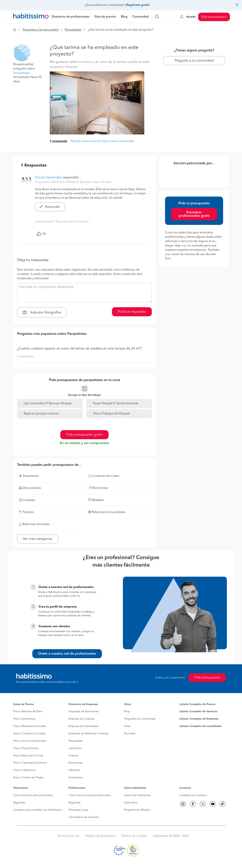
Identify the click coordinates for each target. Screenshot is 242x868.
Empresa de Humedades (83, 726)
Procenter (130, 734)
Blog (127, 711)
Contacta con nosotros (193, 795)
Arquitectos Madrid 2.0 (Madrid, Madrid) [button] (63, 182)
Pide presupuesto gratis (84, 435)
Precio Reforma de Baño (28, 711)
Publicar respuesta (132, 312)
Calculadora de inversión (84, 817)
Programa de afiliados (137, 810)
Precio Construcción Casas (29, 734)
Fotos (127, 726)
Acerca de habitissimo (137, 795)
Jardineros (75, 748)
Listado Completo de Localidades (200, 726)
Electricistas (76, 763)
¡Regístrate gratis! (137, 5)
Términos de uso (68, 836)
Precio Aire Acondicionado (30, 741)
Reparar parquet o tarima (41, 414)
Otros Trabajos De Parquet (111, 414)
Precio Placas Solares (26, 748)
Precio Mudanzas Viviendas (30, 726)
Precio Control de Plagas (28, 778)
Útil (41, 234)
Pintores (74, 756)
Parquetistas (73, 30)
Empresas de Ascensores (84, 711)
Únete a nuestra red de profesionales (67, 654)
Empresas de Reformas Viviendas (89, 734)
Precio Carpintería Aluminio (30, 763)
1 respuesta (58, 141)
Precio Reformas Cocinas (28, 756)
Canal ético (131, 803)
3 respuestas (26, 356)
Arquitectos (76, 778)
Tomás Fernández (48, 177)
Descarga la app (78, 810)
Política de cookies (134, 836)
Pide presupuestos (214, 17)
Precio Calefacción (24, 770)
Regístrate (19, 803)
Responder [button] (50, 207)
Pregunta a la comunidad (194, 61)
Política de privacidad (100, 836)
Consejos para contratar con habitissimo (38, 810)
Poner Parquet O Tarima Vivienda (116, 404)
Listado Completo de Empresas (199, 719)
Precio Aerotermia (24, 719)
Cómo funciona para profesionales (90, 795)
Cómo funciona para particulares (33, 795)
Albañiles (74, 770)
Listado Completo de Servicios (198, 711)
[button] (22, 53)
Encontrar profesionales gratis (194, 214)
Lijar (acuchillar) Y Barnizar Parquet (48, 404)
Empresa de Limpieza (82, 719)
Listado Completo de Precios (197, 704)
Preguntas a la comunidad (40, 30)
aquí (185, 246)
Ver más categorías (38, 539)
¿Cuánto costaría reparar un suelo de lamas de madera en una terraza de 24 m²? (79, 349)
